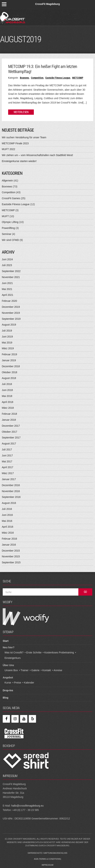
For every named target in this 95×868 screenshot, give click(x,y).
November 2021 (11, 277)
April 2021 (8, 295)
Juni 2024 (7, 259)
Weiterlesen (21, 112)
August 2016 (9, 503)
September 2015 (11, 562)
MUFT (5, 216)
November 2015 (11, 556)
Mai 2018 (7, 396)
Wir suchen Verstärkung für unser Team (24, 137)
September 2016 (11, 497)
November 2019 (11, 313)
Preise (18, 683)
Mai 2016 (7, 521)
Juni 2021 (7, 283)
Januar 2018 (9, 420)
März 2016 (8, 533)
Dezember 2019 (11, 307)
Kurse (8, 683)
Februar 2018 (9, 414)
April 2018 (8, 402)
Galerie (35, 670)
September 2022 (11, 271)
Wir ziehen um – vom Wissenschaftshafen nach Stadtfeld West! (37, 155)
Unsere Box (11, 670)
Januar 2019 (9, 360)
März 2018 (8, 408)
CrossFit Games (11, 198)
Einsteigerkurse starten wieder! (19, 161)
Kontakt (47, 670)
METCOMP (78, 78)
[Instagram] (15, 719)
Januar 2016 (9, 545)
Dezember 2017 (11, 426)
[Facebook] (6, 719)
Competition (37, 78)
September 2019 (11, 319)
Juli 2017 (7, 449)
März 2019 (8, 348)
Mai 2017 (7, 461)
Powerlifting (8, 228)
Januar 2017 (9, 479)
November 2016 (11, 491)
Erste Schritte (34, 652)
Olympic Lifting (10, 222)
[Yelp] (32, 719)
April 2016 (8, 527)
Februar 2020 (9, 301)
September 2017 (11, 438)
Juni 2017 (7, 455)
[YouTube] (24, 719)
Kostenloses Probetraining (59, 652)
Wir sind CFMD (10, 240)
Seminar (7, 234)
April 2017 (8, 467)
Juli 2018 (7, 384)
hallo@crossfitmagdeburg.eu (27, 806)
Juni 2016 (7, 515)
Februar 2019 (9, 354)
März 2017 (8, 473)
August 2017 (9, 444)
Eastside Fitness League (58, 78)
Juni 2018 (7, 390)
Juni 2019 (7, 337)
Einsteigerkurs (13, 658)
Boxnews (24, 78)
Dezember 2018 (11, 366)
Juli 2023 (7, 265)
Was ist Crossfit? (14, 652)
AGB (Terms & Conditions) (47, 859)
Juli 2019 (7, 331)
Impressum (47, 865)
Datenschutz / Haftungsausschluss (47, 853)
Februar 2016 (9, 539)
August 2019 (9, 325)
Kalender (29, 683)
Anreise (58, 670)
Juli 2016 (7, 509)
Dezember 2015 (11, 551)
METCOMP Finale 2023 (15, 143)
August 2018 (9, 378)
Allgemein (7, 181)
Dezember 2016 (11, 485)
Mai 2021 (7, 289)
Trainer (25, 670)
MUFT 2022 (9, 149)
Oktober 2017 (9, 432)
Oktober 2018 (9, 372)
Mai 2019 (7, 343)
